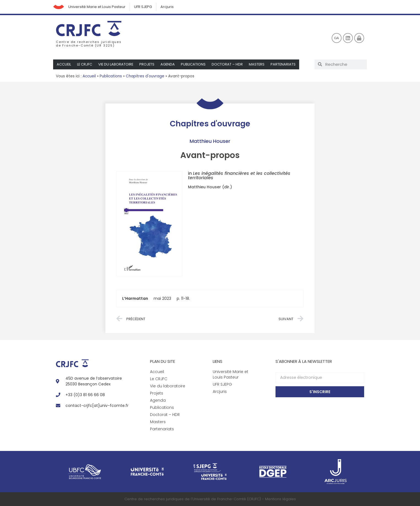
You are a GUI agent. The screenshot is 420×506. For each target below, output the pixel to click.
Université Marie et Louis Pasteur (97, 7)
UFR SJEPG (143, 7)
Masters (258, 64)
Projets (148, 64)
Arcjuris (167, 7)
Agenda (169, 64)
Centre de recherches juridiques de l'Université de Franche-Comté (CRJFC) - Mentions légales (210, 499)
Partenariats (285, 64)
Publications (195, 64)
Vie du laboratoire (117, 64)
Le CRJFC (85, 64)
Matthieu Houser (210, 141)
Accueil (64, 64)
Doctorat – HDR (229, 64)
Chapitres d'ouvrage (145, 76)
